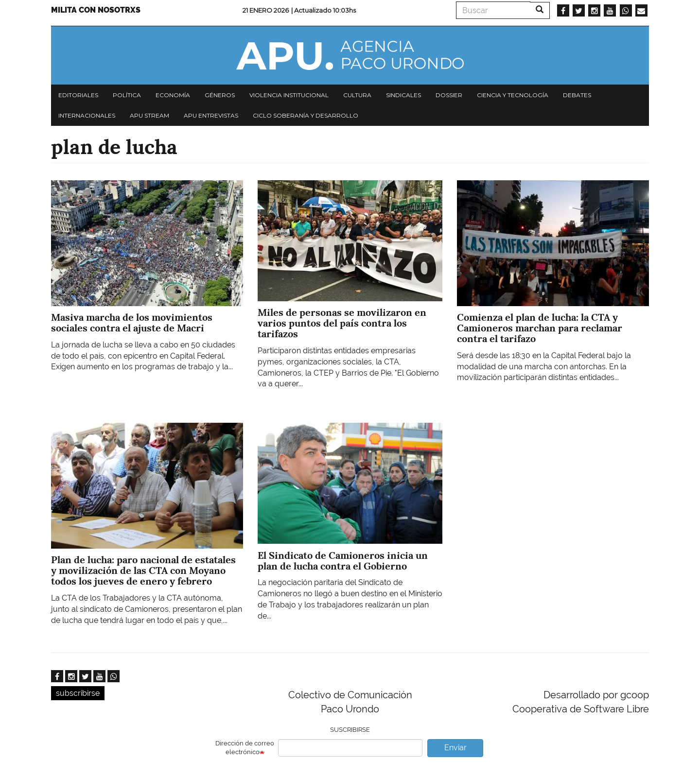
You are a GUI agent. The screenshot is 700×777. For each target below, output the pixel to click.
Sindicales (403, 95)
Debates (577, 95)
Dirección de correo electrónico (245, 748)
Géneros (220, 95)
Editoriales (78, 95)
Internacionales (87, 115)
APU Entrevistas (211, 115)
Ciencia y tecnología (513, 95)
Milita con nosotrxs (96, 10)
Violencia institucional (289, 95)
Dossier (449, 95)
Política (127, 95)
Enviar (455, 748)
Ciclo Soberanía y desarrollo (306, 115)
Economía (173, 95)
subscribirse (78, 693)
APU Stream (149, 115)
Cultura (357, 95)
